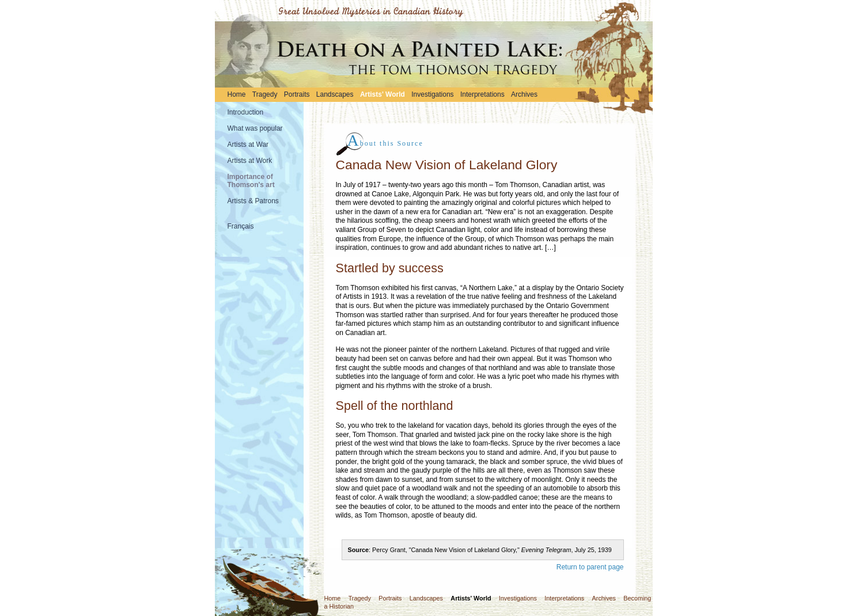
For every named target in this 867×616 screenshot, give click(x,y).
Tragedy (265, 94)
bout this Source (385, 143)
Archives (524, 94)
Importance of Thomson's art (251, 181)
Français (241, 226)
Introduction (246, 112)
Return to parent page (590, 567)
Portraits (297, 94)
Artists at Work (250, 161)
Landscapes (335, 94)
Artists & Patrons (253, 201)
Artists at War (248, 145)
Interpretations (482, 94)
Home (237, 94)
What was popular (255, 128)
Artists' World (383, 94)
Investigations (432, 94)
